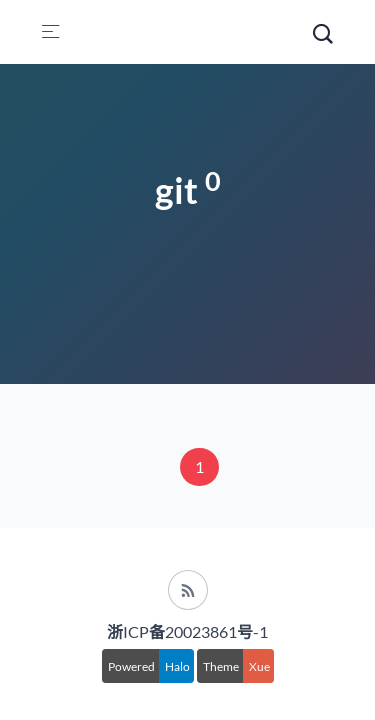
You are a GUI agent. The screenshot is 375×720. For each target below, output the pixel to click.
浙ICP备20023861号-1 (187, 631)
